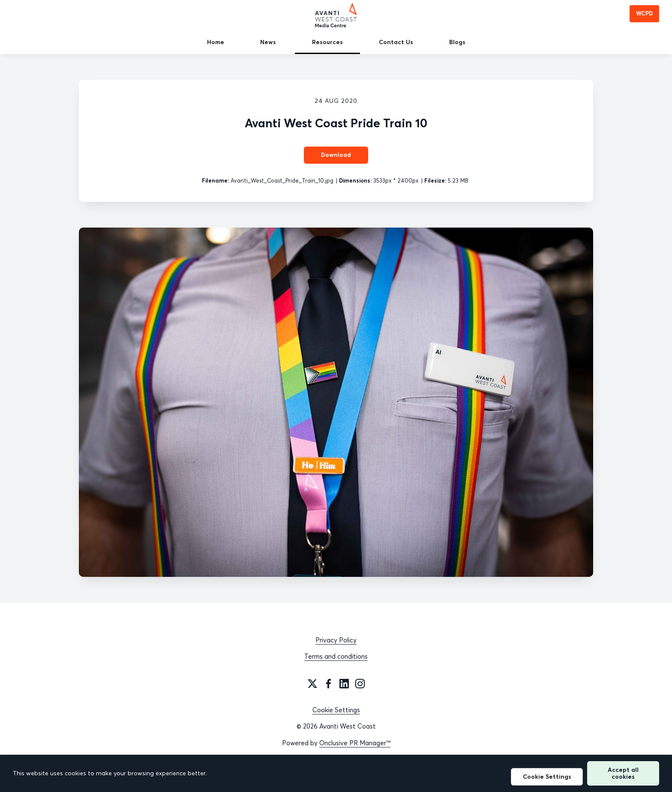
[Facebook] (328, 684)
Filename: (215, 180)
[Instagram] (360, 684)
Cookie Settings (336, 710)
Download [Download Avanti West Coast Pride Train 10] (336, 155)
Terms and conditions (336, 656)
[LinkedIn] (344, 684)
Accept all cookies (623, 773)
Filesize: (435, 180)
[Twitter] (312, 684)
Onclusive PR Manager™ (355, 743)
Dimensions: (355, 180)
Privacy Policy (336, 640)
